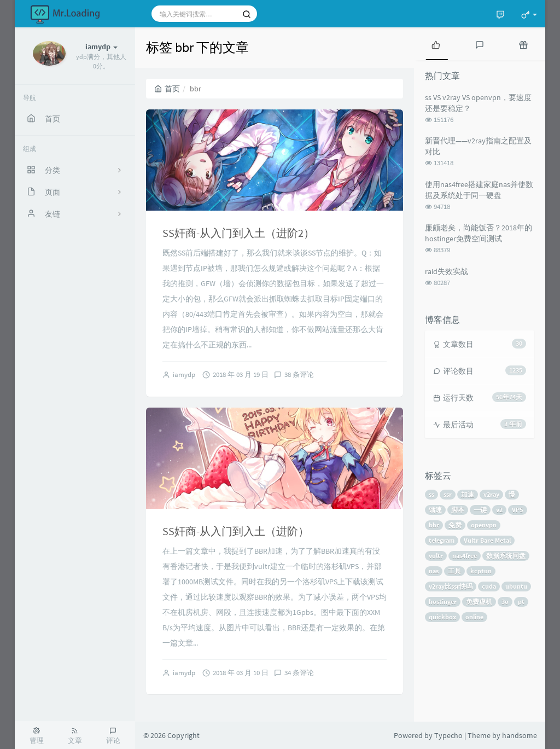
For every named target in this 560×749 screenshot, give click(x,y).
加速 (468, 494)
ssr (448, 494)
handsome (520, 735)
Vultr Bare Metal (487, 540)
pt (521, 602)
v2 (499, 510)
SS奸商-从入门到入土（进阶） (236, 531)
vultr (436, 556)
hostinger (443, 602)
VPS (518, 510)
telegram (442, 540)
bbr (434, 525)
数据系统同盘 (506, 556)
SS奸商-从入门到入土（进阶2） (238, 233)
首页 (167, 89)
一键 (480, 510)
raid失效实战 (447, 271)
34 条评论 (299, 673)
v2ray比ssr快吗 (451, 586)
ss (431, 494)
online (474, 617)
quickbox (442, 617)
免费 (455, 525)
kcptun (481, 571)
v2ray (491, 494)
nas (434, 571)
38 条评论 (299, 374)
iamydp (184, 374)
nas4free (465, 556)
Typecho (448, 735)
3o (505, 602)
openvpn (484, 525)
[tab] (436, 44)
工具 (454, 571)
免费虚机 (479, 602)
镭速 (435, 510)
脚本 (458, 510)
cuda (489, 586)
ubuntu (516, 586)
